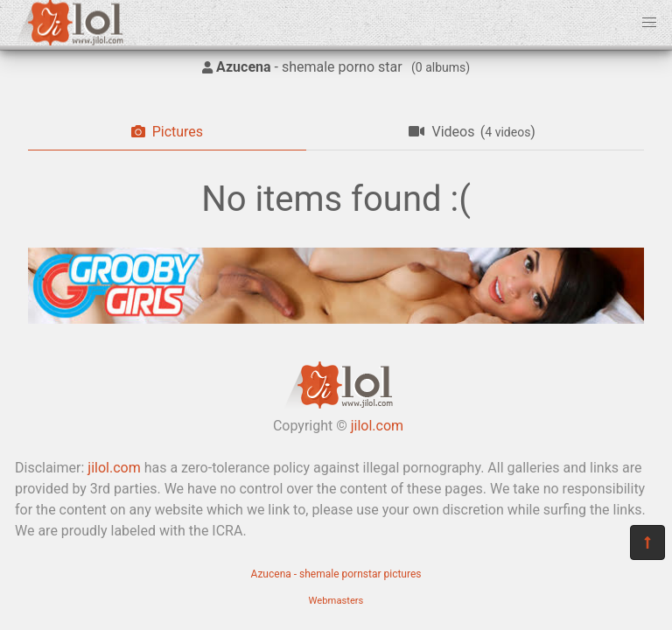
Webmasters (336, 601)
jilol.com (377, 426)
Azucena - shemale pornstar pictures (336, 574)
